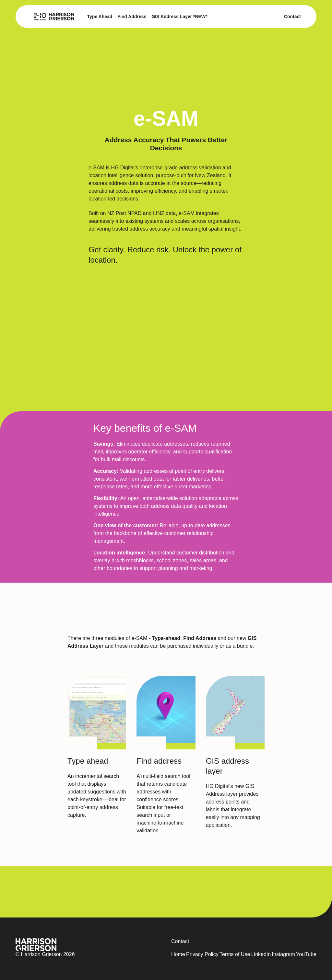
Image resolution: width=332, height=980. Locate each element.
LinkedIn (261, 954)
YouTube (306, 954)
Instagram (284, 954)
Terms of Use (235, 954)
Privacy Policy (202, 954)
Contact (292, 17)
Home (178, 954)
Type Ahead (100, 17)
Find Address (132, 17)
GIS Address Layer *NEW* (179, 17)
